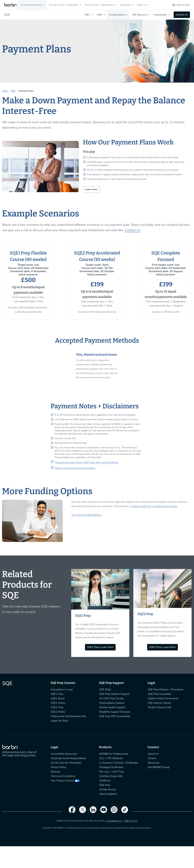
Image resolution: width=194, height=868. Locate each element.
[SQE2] (104, 15)
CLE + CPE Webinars (111, 758)
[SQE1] (92, 15)
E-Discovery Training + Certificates (119, 763)
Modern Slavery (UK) (159, 707)
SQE (13, 91)
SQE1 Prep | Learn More (100, 647)
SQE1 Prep (57, 694)
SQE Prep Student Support (114, 694)
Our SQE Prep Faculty (112, 698)
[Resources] (132, 5)
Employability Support (112, 703)
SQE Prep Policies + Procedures (166, 690)
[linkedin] (92, 811)
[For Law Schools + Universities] (80, 5)
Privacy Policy (59, 767)
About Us (141, 5)
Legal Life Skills (60, 721)
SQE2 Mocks (58, 712)
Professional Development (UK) (68, 716)
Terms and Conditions (63, 776)
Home (5, 91)
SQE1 (87, 15)
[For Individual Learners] (44, 5)
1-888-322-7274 (130, 821)
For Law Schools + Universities (63, 5)
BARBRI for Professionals (114, 754)
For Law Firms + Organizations (99, 5)
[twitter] (81, 811)
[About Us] (148, 5)
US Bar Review (108, 789)
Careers (152, 758)
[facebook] (71, 811)
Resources (125, 5)
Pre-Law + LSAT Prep (112, 772)
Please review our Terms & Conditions (75, 468)
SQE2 (100, 15)
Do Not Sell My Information (66, 763)
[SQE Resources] (149, 15)
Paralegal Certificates (111, 767)
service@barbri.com (114, 821)
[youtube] (102, 811)
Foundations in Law (62, 690)
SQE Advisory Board (159, 703)
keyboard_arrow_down (149, 15)
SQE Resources (139, 15)
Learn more (91, 189)
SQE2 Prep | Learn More (163, 647)
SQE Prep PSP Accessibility (115, 716)
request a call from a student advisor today (154, 506)
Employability (160, 15)
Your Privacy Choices (62, 781)
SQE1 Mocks (58, 703)
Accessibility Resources (64, 754)
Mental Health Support (112, 707)
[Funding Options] (127, 15)
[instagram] (113, 811)
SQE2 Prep (57, 707)
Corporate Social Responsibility (68, 758)
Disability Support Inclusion (115, 712)
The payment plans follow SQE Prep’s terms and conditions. (87, 463)
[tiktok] (123, 811)
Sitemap (55, 772)
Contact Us (133, 230)
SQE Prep (105, 785)
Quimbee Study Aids (111, 776)
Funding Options (117, 15)
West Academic (108, 794)
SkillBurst (105, 781)
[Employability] (169, 15)
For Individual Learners (31, 5)
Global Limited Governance (163, 698)
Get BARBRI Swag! (159, 767)
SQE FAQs (105, 690)
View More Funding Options (86, 515)
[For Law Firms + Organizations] (116, 5)
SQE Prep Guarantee (159, 694)
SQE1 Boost (58, 698)
